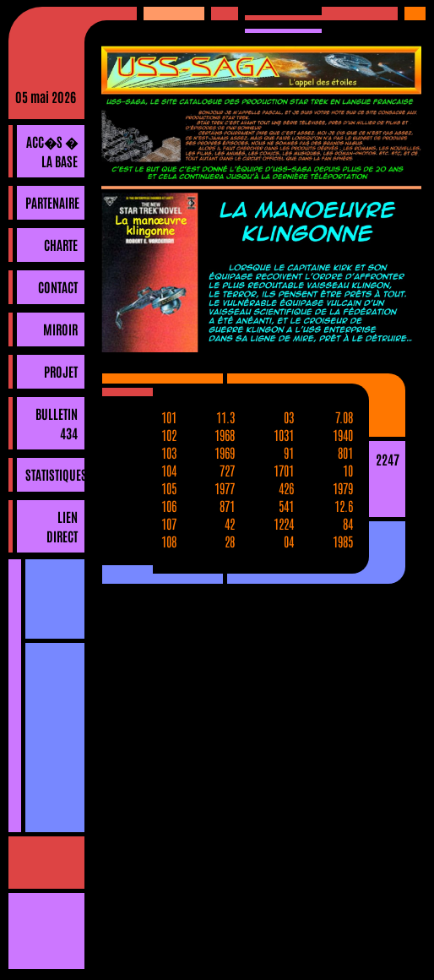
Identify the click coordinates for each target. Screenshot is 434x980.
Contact (58, 286)
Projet (61, 371)
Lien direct (62, 526)
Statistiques (55, 474)
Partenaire (52, 202)
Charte (61, 244)
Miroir (60, 329)
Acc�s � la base (52, 151)
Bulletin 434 (57, 423)
